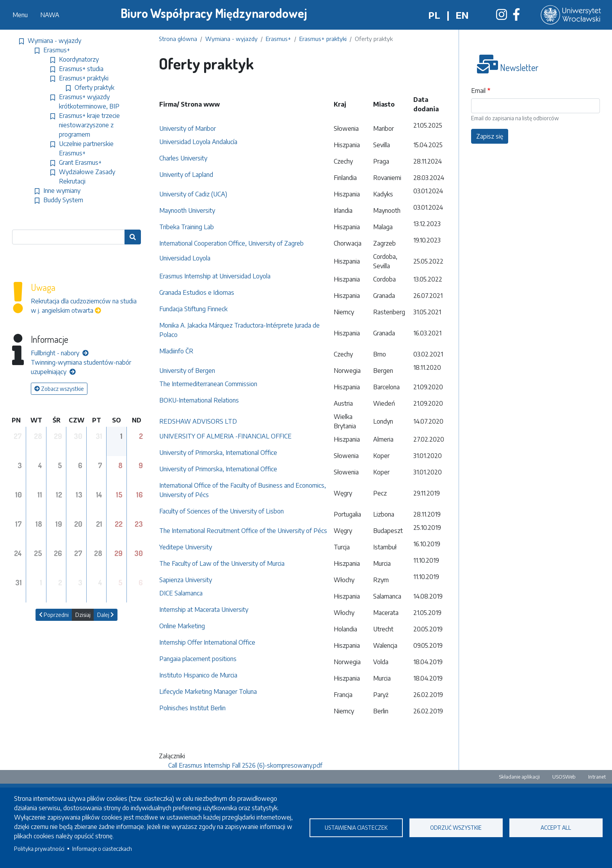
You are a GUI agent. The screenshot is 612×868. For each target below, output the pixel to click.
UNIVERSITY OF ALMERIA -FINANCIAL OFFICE (225, 436)
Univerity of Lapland (187, 175)
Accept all (556, 828)
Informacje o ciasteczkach (102, 849)
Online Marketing (182, 626)
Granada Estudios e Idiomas (197, 292)
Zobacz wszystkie (59, 389)
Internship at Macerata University (204, 610)
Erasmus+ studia (81, 69)
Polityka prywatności (39, 849)
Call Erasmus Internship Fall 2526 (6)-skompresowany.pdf (245, 765)
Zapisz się (490, 136)
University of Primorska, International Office (218, 453)
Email (478, 91)
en (462, 15)
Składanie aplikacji (519, 777)
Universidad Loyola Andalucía (198, 142)
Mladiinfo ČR (176, 351)
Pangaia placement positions (198, 659)
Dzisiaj (83, 615)
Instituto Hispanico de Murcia (198, 675)
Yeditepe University (186, 547)
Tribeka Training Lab (187, 227)
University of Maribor (188, 128)
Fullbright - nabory (60, 353)
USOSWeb (564, 777)
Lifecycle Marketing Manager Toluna (208, 692)
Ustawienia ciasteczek (356, 828)
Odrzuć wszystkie (456, 828)
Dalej (106, 615)
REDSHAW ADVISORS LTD (198, 421)
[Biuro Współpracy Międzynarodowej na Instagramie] (502, 17)
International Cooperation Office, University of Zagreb (231, 243)
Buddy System (63, 200)
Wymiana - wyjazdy (231, 39)
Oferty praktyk (94, 87)
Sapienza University (186, 580)
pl (434, 15)
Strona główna (178, 39)
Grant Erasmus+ (80, 162)
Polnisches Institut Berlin (192, 708)
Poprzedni (54, 615)
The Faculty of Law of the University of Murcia (222, 563)
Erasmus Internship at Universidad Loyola (215, 276)
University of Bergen (187, 371)
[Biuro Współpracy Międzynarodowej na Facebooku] (516, 17)
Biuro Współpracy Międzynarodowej (214, 13)
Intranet (597, 777)
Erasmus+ (278, 39)
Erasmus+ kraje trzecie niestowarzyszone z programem (89, 125)
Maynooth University (187, 210)
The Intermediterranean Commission (208, 384)
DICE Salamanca (181, 593)
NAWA (50, 15)
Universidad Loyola (185, 258)
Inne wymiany (62, 191)
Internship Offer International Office (207, 642)
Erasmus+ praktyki (323, 39)
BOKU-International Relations (199, 400)
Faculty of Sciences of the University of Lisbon (221, 511)
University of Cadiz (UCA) (193, 194)
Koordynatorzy (79, 59)
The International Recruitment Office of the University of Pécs (243, 531)
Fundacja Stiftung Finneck (193, 309)
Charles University (183, 158)
